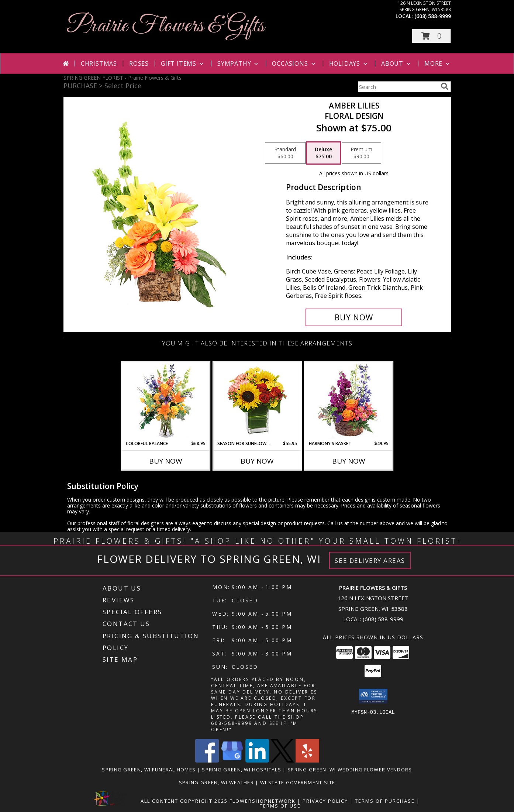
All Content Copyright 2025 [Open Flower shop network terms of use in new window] (184, 801)
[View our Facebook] (207, 761)
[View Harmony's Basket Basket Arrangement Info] (349, 401)
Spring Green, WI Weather (216, 782)
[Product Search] (398, 87)
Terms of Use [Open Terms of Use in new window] (280, 806)
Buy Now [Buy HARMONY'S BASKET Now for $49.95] (349, 461)
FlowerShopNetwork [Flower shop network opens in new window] (263, 801)
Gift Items (183, 63)
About (397, 63)
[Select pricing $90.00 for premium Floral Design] (361, 153)
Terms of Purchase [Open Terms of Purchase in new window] (385, 801)
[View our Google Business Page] (232, 761)
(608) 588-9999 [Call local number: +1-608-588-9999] (433, 16)
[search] (445, 86)
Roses (139, 63)
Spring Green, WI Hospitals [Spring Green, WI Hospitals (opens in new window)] (242, 770)
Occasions (294, 63)
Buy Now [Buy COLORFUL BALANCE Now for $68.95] (166, 461)
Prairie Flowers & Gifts (166, 26)
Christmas (99, 63)
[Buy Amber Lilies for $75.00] (354, 317)
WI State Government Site (298, 782)
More (438, 63)
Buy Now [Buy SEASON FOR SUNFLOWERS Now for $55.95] (257, 461)
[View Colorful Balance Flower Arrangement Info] (165, 401)
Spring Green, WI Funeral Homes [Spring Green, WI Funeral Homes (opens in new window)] (149, 770)
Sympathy (239, 63)
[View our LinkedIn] (257, 761)
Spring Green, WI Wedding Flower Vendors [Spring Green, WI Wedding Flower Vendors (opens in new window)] (350, 770)
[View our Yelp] (307, 761)
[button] (431, 36)
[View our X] (282, 761)
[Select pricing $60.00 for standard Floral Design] (285, 153)
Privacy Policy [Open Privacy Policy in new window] (325, 801)
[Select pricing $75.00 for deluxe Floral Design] (323, 153)
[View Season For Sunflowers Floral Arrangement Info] (257, 401)
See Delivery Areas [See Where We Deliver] (370, 560)
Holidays (349, 63)
